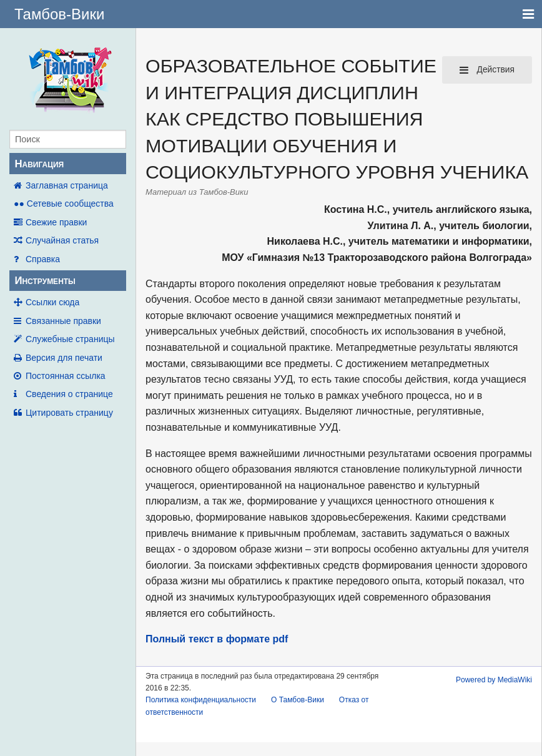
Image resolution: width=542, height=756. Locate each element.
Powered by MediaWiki (494, 680)
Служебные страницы (70, 339)
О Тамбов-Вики (298, 700)
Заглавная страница (67, 185)
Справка (43, 259)
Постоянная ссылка (66, 376)
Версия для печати (64, 358)
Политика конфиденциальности (201, 700)
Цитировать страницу (69, 413)
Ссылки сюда (52, 302)
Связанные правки (63, 321)
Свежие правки (56, 222)
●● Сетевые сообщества (64, 204)
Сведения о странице (69, 394)
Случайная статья (62, 240)
